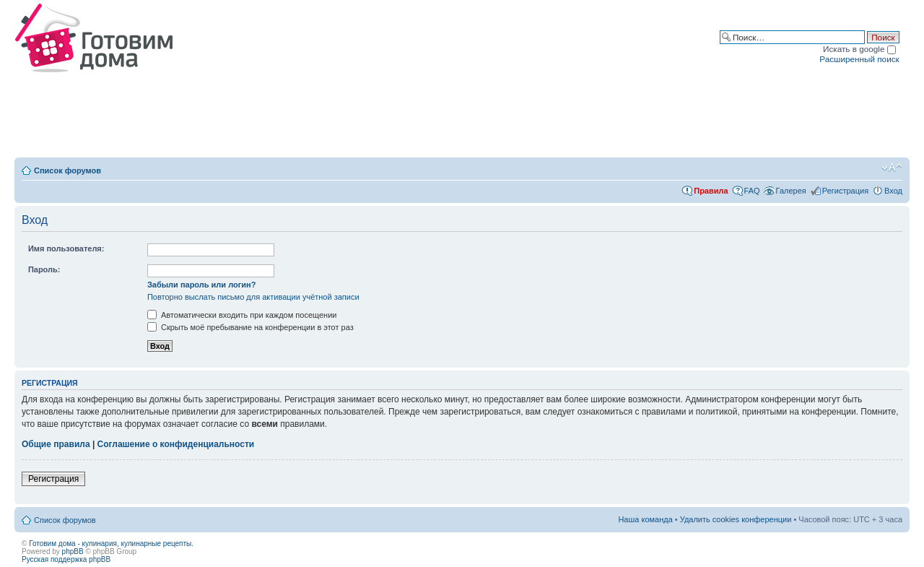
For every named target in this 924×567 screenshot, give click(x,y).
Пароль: (44, 269)
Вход (893, 191)
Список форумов (67, 170)
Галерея (791, 191)
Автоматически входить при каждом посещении (242, 315)
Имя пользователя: (66, 248)
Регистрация (845, 191)
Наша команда (645, 519)
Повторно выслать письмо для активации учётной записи (253, 297)
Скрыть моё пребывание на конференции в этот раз (250, 327)
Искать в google (859, 49)
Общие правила (56, 444)
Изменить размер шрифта (892, 168)
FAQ (752, 191)
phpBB (73, 551)
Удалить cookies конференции (736, 519)
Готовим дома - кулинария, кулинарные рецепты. (111, 544)
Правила (711, 191)
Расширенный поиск (859, 59)
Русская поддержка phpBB (66, 559)
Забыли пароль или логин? (202, 285)
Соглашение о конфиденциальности (176, 444)
